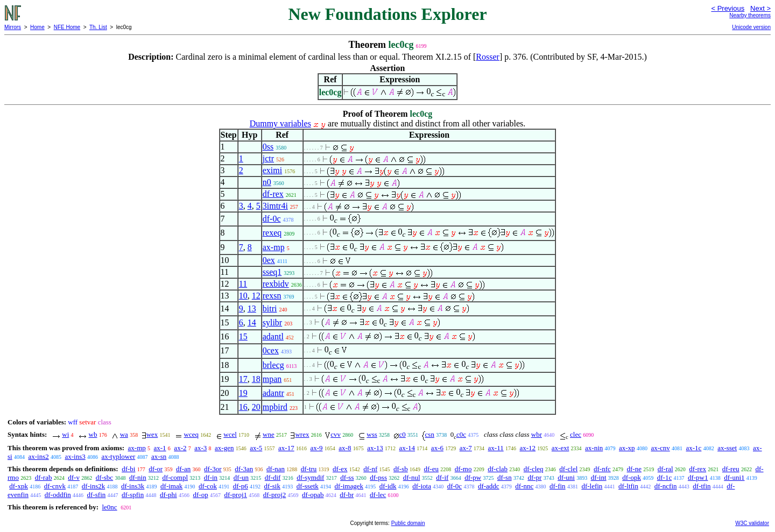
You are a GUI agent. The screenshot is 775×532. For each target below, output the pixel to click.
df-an (183, 469)
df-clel (568, 469)
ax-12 (527, 448)
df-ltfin (628, 486)
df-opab (313, 495)
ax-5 (256, 448)
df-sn (505, 477)
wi (65, 434)
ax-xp (627, 448)
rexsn (272, 296)
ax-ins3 (75, 456)
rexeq (272, 233)
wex (152, 434)
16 (243, 407)
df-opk (632, 477)
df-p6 (241, 486)
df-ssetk (308, 486)
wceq (191, 434)
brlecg (273, 365)
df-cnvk (55, 486)
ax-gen (224, 448)
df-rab (44, 477)
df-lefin (592, 486)
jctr (268, 158)
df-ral (665, 469)
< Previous (728, 8)
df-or (156, 469)
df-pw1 (698, 477)
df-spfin (133, 495)
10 (243, 296)
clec (576, 434)
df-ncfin (666, 486)
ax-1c (694, 448)
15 (243, 336)
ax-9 (316, 448)
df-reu (731, 469)
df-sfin (97, 495)
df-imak (171, 486)
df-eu (431, 469)
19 (243, 393)
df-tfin (702, 486)
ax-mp (274, 247)
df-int (599, 477)
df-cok (208, 486)
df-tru (309, 469)
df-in (211, 477)
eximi (272, 170)
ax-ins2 (38, 456)
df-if (442, 477)
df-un (241, 477)
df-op (200, 495)
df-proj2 (275, 495)
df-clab (498, 469)
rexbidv (276, 284)
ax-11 (496, 448)
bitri (270, 308)
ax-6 (437, 448)
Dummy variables (280, 123)
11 (243, 284)
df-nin (138, 477)
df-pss (378, 477)
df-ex (340, 469)
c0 (403, 434)
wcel (230, 434)
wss (372, 434)
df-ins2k (93, 486)
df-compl (175, 477)
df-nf (370, 469)
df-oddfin (58, 495)
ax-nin (594, 448)
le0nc (109, 507)
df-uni (566, 477)
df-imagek (349, 486)
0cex (271, 350)
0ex (269, 260)
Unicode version (751, 27)
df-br (347, 495)
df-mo (463, 469)
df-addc (489, 486)
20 (256, 407)
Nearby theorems (750, 15)
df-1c (664, 477)
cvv (336, 434)
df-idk (388, 486)
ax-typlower (118, 456)
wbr (537, 434)
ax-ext (560, 448)
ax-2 (180, 448)
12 (256, 296)
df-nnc (524, 486)
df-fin (558, 486)
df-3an (244, 469)
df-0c (272, 219)
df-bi (128, 469)
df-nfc (602, 469)
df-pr (534, 477)
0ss (268, 147)
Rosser (488, 57)
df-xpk (19, 486)
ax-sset (727, 448)
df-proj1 (235, 495)
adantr (273, 393)
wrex (302, 434)
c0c (461, 434)
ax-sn (159, 456)
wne (269, 434)
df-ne (634, 469)
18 (256, 379)
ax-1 (160, 448)
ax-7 (466, 448)
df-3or (213, 469)
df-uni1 (734, 477)
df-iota (422, 486)
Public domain (408, 523)
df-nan (276, 469)
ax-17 (286, 448)
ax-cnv (660, 448)
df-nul (412, 477)
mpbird (275, 407)
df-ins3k (133, 486)
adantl (273, 336)
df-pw (473, 477)
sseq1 (272, 272)
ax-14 (407, 448)
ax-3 (200, 448)
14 (252, 322)
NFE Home (67, 27)
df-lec (378, 495)
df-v (74, 477)
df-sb (401, 469)
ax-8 (345, 448)
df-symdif (310, 477)
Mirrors (13, 27)
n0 (267, 182)
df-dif (273, 477)
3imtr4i (275, 206)
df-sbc (105, 477)
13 (252, 308)
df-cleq (534, 469)
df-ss (347, 477)
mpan (272, 379)
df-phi (168, 495)
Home (37, 27)
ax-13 (375, 448)
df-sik (272, 486)
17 (243, 379)
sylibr (272, 322)
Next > (760, 8)
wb (93, 434)
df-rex (273, 194)
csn (430, 434)
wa (124, 434)
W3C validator (752, 523)
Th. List (98, 27)
